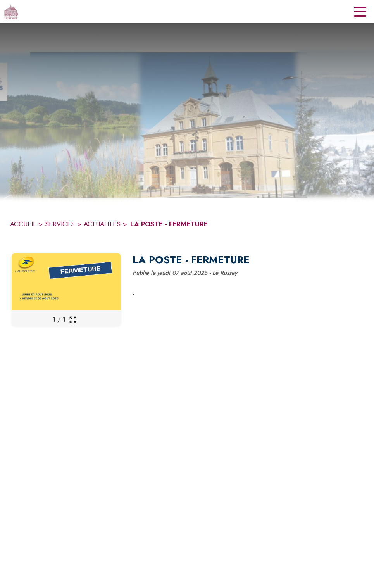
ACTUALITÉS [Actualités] (102, 224)
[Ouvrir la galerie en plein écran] (73, 320)
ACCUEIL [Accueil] (23, 224)
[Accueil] (11, 12)
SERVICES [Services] (60, 224)
